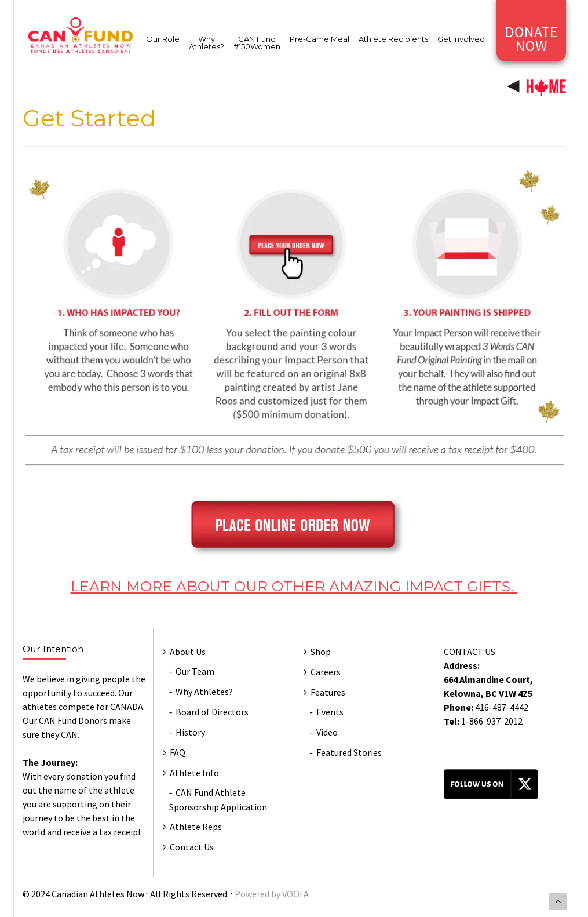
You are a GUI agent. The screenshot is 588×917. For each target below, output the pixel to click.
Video (327, 732)
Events (330, 712)
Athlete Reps (196, 827)
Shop (321, 652)
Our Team (195, 671)
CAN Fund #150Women (257, 43)
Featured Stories (349, 752)
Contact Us (192, 847)
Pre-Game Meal (319, 39)
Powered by (258, 894)
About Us (188, 652)
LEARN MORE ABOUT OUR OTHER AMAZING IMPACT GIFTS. (294, 586)
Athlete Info (194, 773)
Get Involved (461, 39)
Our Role (163, 39)
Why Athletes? (207, 43)
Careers (326, 672)
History (190, 732)
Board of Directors (212, 712)
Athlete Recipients (393, 39)
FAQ (178, 752)
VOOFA (295, 894)
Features (328, 692)
